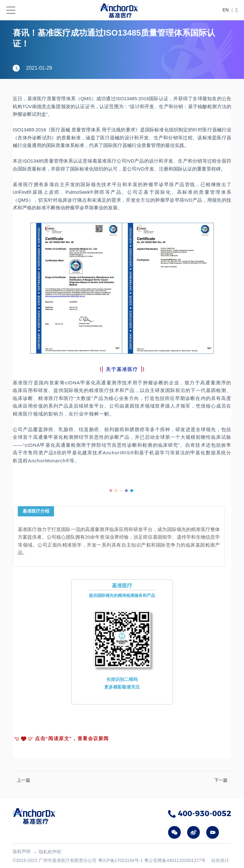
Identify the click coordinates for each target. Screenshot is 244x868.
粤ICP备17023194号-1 (120, 860)
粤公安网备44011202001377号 (175, 860)
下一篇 (221, 780)
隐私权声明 (50, 852)
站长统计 (220, 860)
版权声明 (22, 851)
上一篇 (24, 780)
